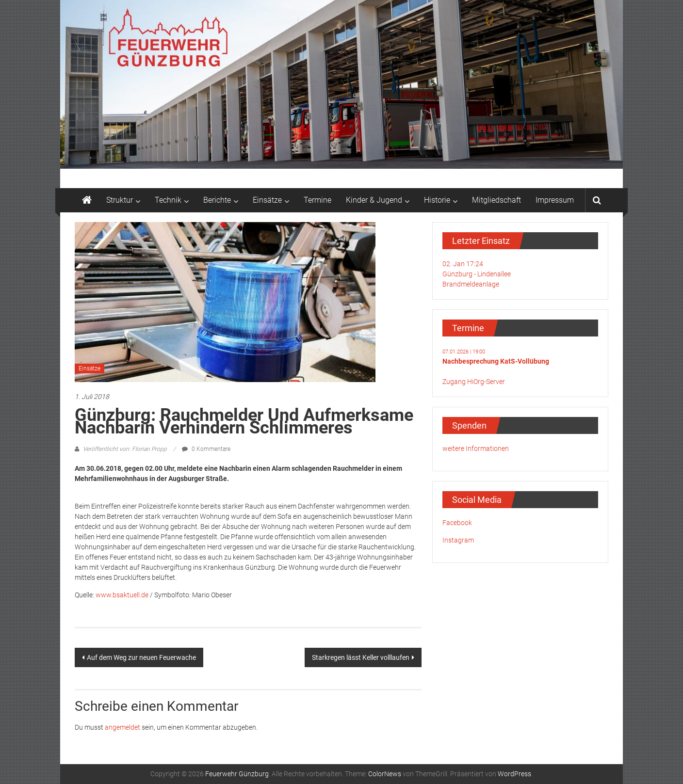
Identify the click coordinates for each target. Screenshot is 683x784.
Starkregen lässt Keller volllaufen (361, 657)
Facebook (457, 523)
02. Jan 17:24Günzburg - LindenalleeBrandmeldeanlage (477, 274)
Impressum (555, 200)
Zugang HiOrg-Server (474, 382)
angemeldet (122, 727)
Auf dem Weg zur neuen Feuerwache (141, 657)
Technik (168, 200)
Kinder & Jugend (374, 200)
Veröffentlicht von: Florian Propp (125, 449)
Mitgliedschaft (496, 200)
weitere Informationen (476, 448)
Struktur (120, 200)
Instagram (458, 540)
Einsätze (267, 200)
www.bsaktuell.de (122, 595)
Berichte (217, 200)
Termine (317, 200)
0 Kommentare (206, 449)
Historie (437, 200)
